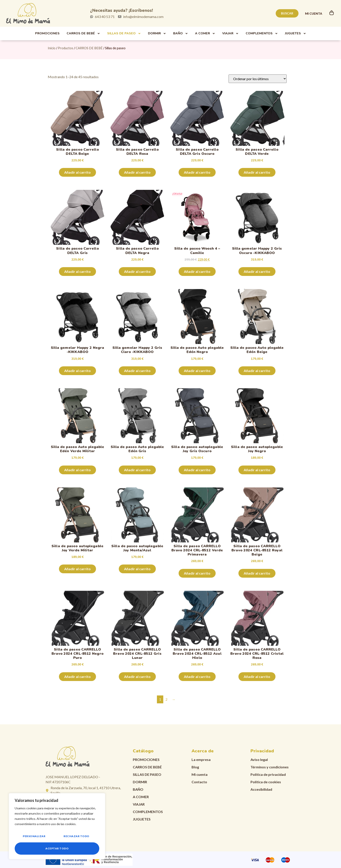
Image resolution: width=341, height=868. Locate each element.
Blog (195, 767)
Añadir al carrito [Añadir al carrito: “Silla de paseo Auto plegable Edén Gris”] (137, 470)
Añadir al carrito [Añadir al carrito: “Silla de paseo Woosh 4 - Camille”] (197, 271)
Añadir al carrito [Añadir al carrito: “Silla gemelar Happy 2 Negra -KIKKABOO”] (77, 371)
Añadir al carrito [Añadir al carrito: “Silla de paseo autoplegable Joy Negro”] (257, 470)
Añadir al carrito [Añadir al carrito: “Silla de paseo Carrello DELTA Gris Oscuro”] (197, 172)
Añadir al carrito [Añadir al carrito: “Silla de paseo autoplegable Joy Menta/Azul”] (137, 569)
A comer (205, 34)
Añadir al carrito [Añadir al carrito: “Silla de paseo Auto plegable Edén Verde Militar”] (77, 470)
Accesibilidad (261, 789)
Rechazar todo (76, 836)
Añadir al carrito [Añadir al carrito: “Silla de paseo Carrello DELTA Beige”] (77, 172)
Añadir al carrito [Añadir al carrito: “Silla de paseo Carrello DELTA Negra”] (137, 271)
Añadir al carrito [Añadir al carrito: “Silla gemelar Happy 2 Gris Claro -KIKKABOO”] (137, 371)
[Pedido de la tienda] (258, 79)
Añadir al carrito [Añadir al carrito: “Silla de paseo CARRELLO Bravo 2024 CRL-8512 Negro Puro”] (77, 677)
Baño (181, 34)
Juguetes (296, 34)
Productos (66, 48)
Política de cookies (266, 782)
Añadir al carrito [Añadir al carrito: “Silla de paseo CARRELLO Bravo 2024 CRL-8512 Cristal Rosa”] (257, 677)
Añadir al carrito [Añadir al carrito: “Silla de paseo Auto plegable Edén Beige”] (257, 371)
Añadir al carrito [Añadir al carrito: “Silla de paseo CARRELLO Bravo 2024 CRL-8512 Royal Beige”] (257, 573)
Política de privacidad (268, 774)
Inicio (52, 48)
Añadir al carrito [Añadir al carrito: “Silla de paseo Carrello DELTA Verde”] (257, 172)
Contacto (199, 782)
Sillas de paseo (124, 34)
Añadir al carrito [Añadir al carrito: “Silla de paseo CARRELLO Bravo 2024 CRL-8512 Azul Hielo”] (197, 677)
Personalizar (34, 836)
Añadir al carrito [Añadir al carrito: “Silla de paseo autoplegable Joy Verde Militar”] (77, 569)
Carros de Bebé (83, 34)
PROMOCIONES (47, 33)
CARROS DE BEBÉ (89, 48)
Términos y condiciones (270, 767)
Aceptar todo (57, 848)
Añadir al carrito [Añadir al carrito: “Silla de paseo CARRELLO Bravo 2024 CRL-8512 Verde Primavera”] (197, 573)
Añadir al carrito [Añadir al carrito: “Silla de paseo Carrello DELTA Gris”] (77, 271)
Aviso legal (259, 759)
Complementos (262, 34)
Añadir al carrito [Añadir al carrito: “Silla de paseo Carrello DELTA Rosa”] (137, 172)
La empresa (201, 759)
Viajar (230, 34)
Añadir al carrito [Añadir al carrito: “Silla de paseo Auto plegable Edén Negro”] (197, 371)
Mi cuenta (200, 774)
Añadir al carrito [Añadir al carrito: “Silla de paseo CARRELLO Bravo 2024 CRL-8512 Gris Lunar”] (137, 677)
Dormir (157, 34)
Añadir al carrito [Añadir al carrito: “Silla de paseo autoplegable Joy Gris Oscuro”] (197, 470)
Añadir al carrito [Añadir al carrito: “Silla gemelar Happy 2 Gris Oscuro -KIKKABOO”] (257, 271)
